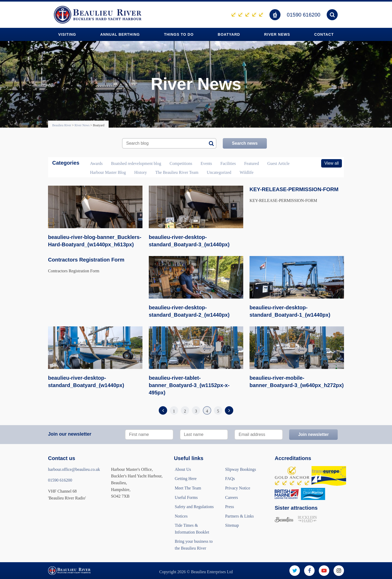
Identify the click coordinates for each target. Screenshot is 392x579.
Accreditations (293, 458)
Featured (252, 163)
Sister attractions (296, 508)
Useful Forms (186, 497)
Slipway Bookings (241, 469)
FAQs (230, 479)
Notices (181, 516)
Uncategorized (219, 172)
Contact (324, 34)
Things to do (179, 34)
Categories (66, 163)
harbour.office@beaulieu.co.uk (74, 469)
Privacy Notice (238, 488)
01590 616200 (304, 15)
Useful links (189, 458)
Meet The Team (188, 488)
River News (277, 34)
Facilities (228, 163)
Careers (232, 497)
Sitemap (232, 525)
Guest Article (279, 163)
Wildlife (247, 172)
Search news (245, 143)
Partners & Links (239, 516)
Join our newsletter (70, 434)
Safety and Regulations (194, 507)
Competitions (181, 163)
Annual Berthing (120, 34)
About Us (183, 469)
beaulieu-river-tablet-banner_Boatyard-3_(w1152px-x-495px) (189, 385)
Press (230, 507)
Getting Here (186, 479)
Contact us (62, 458)
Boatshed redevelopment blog (136, 163)
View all (332, 163)
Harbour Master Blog (108, 172)
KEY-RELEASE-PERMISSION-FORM (294, 189)
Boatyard (229, 34)
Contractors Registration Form (86, 260)
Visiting (67, 34)
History (141, 172)
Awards (96, 163)
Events (206, 163)
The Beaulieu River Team (177, 172)
